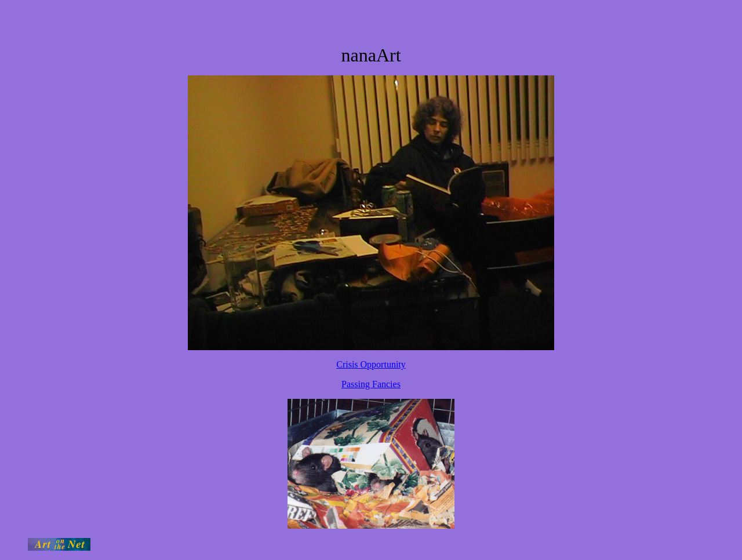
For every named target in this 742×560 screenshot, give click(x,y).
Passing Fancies (371, 384)
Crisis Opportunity (371, 364)
